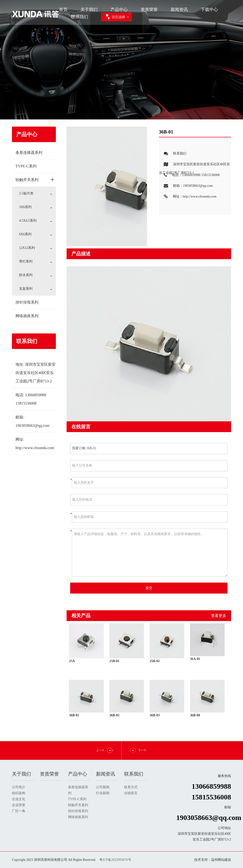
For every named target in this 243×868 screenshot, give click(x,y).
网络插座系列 (27, 316)
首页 (63, 10)
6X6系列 (25, 234)
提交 (149, 588)
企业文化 (19, 799)
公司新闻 (103, 787)
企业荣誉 (19, 805)
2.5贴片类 (26, 193)
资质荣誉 (149, 10)
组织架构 (19, 793)
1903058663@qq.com (32, 426)
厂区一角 (19, 811)
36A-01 (195, 659)
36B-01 (74, 715)
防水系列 (26, 275)
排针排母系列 (27, 302)
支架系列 (26, 289)
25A (72, 661)
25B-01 (114, 661)
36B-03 (155, 715)
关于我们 (89, 10)
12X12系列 (27, 248)
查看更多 (219, 616)
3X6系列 (25, 207)
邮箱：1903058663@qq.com (186, 186)
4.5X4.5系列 (28, 221)
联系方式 (131, 787)
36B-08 (195, 715)
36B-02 (114, 715)
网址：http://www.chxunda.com (188, 197)
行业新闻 (103, 793)
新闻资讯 (179, 10)
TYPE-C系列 (26, 166)
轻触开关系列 (35, 180)
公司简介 (19, 787)
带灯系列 (26, 261)
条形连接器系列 (29, 153)
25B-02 (155, 661)
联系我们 (79, 17)
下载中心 (209, 10)
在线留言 (131, 793)
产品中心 (119, 10)
